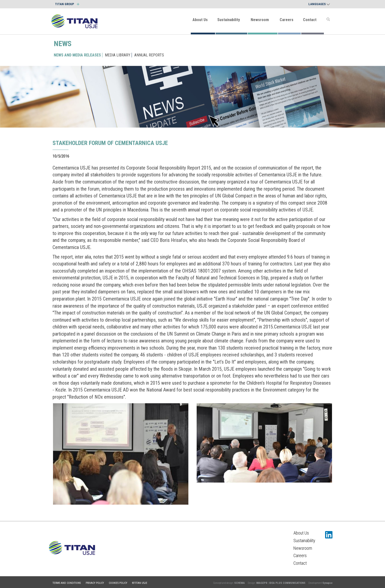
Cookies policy (118, 583)
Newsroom (260, 20)
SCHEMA (240, 583)
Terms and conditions (67, 583)
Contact (310, 20)
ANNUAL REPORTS (149, 55)
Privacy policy (95, 583)
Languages (319, 4)
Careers (287, 20)
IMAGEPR (262, 583)
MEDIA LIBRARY (118, 55)
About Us (200, 20)
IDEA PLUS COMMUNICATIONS (287, 583)
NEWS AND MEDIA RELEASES (77, 55)
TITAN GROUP (67, 4)
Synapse (327, 583)
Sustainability (229, 20)
